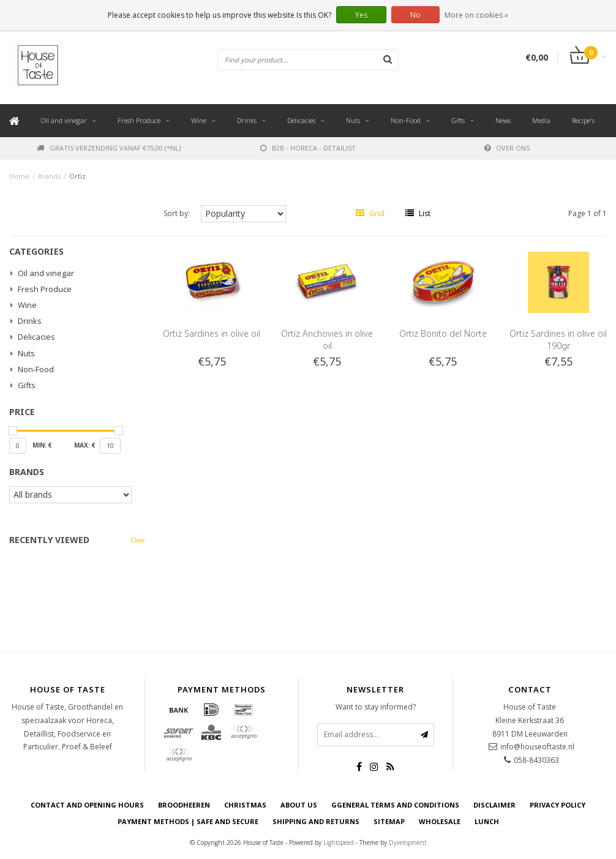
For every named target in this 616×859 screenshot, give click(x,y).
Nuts (353, 120)
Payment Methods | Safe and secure (188, 821)
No (415, 15)
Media (541, 120)
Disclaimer (494, 805)
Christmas (245, 805)
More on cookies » (476, 15)
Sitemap (389, 821)
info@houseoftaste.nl (537, 747)
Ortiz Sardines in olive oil (212, 333)
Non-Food (406, 120)
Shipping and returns (316, 821)
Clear (138, 540)
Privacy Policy (558, 805)
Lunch (487, 821)
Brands (49, 176)
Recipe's (583, 120)
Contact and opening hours (87, 805)
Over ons (507, 148)
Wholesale (440, 821)
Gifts (458, 120)
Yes (361, 15)
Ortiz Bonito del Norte (443, 333)
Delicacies (301, 120)
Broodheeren (184, 805)
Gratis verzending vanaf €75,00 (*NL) (109, 148)
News (503, 120)
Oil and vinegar (64, 120)
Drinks (247, 120)
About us (299, 805)
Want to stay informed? (376, 707)
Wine (199, 120)
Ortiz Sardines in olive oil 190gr (558, 339)
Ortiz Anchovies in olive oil (327, 339)
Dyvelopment (408, 842)
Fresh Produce (139, 120)
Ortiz (77, 176)
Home (19, 176)
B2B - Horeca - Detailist (308, 148)
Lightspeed (339, 842)
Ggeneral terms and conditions (395, 805)
